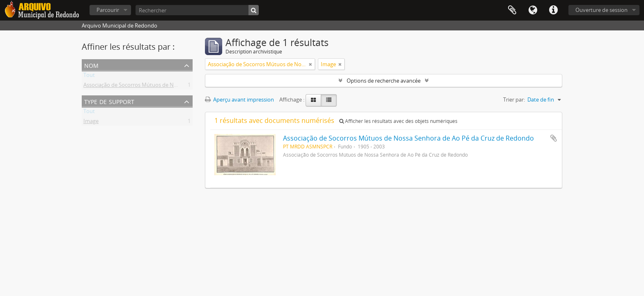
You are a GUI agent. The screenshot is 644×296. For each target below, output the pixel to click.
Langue (533, 10)
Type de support (109, 101)
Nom (91, 65)
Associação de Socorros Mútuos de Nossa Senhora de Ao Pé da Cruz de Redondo (182, 86)
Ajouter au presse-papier (554, 138)
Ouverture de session (601, 10)
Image (91, 123)
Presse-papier (512, 10)
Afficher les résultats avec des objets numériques (398, 121)
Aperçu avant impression (239, 99)
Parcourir (108, 10)
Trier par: (514, 99)
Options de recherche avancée (384, 81)
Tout (89, 76)
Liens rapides (553, 10)
